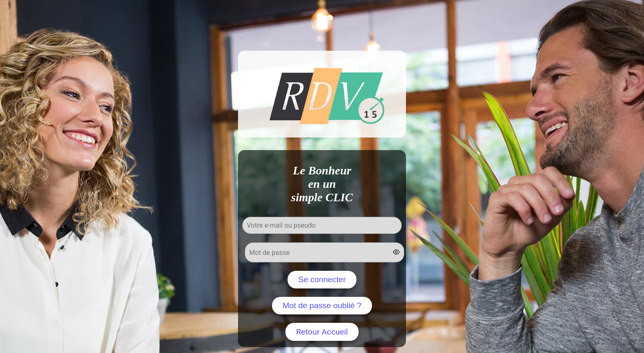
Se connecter (322, 279)
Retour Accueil (322, 332)
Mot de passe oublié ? (322, 305)
